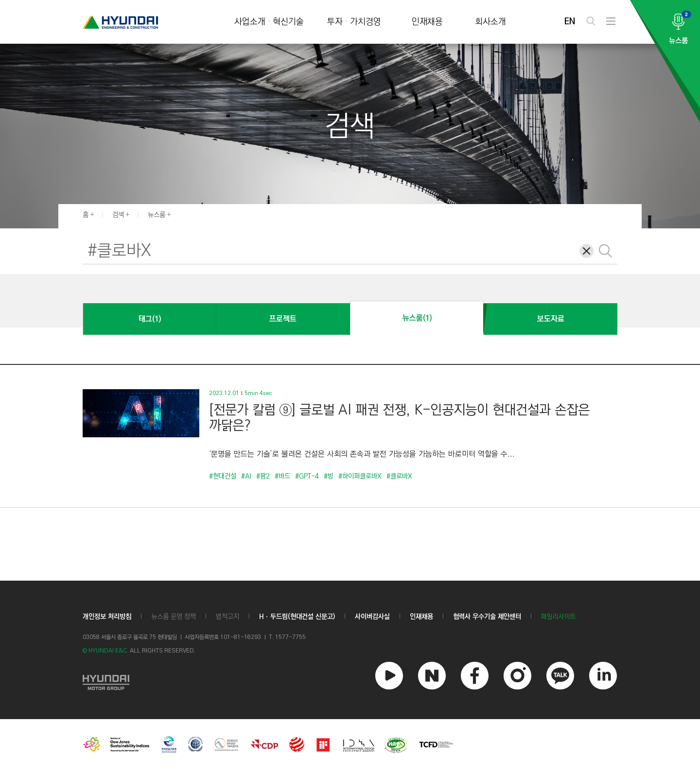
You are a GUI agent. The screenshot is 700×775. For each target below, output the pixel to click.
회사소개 (490, 22)
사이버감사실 (372, 617)
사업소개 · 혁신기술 (269, 22)
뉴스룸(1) (417, 318)
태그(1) (150, 319)
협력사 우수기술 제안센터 (487, 617)
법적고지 (227, 617)
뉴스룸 (157, 215)
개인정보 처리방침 (107, 617)
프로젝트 (283, 319)
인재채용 (427, 22)
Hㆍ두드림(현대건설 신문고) (297, 617)
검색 (118, 215)
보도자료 (551, 319)
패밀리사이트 (559, 617)
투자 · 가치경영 (354, 22)
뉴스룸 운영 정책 (174, 617)
